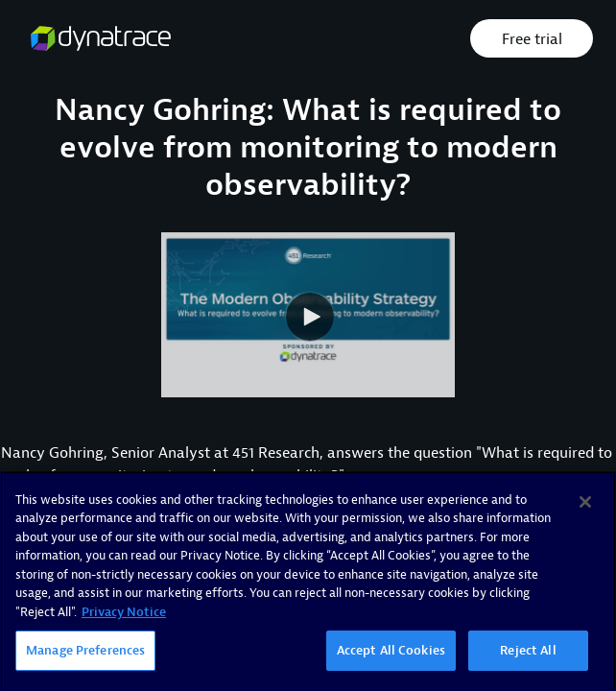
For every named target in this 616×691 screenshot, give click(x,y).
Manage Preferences (85, 650)
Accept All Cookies (391, 650)
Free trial (532, 39)
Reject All (528, 650)
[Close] (585, 502)
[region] (308, 581)
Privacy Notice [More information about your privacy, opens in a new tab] (124, 612)
